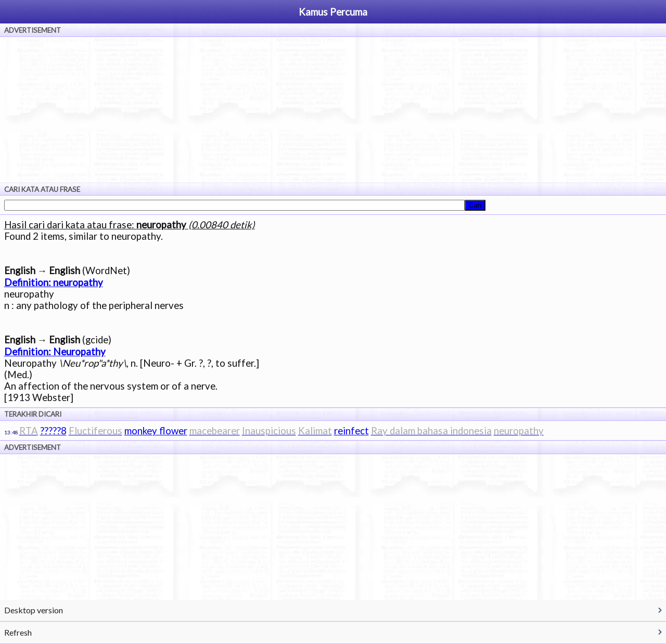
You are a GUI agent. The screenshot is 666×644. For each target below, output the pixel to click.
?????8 (53, 431)
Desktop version (34, 610)
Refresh (18, 632)
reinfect (351, 431)
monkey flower (156, 431)
